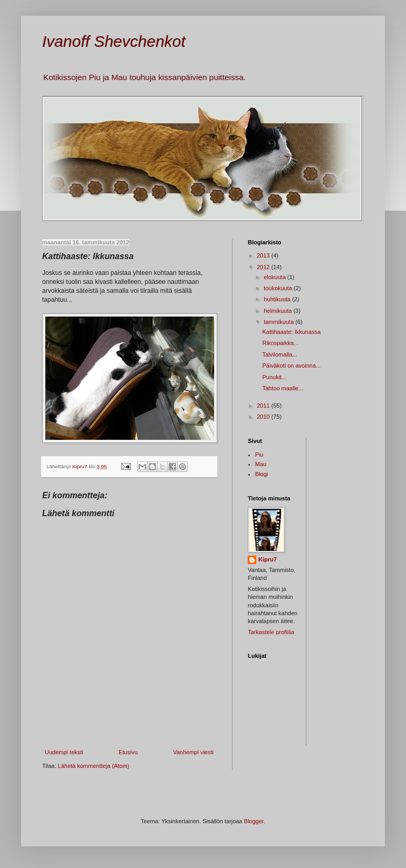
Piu (259, 455)
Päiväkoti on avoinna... (291, 366)
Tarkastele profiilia (271, 632)
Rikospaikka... (280, 343)
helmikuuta (278, 311)
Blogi (262, 474)
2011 (264, 406)
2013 (264, 255)
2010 (264, 417)
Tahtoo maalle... (283, 388)
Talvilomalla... (279, 354)
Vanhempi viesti (193, 752)
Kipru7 (268, 559)
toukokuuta (279, 288)
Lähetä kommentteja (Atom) (94, 766)
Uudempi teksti (64, 752)
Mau (261, 464)
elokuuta (275, 277)
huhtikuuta (278, 299)
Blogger (254, 821)
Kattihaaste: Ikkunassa (291, 332)
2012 (264, 267)
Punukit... (274, 377)
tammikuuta (279, 322)
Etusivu (128, 752)
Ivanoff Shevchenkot (114, 41)
